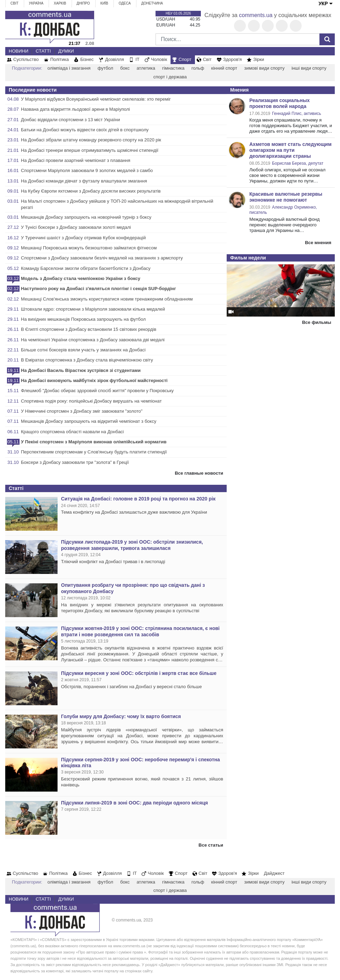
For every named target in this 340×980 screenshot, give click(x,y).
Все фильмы (317, 322)
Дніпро (83, 3)
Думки (66, 51)
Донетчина (152, 3)
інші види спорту (309, 68)
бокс (125, 68)
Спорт (185, 59)
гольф (198, 68)
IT (137, 59)
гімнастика (173, 68)
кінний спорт (224, 68)
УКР (323, 3)
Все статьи (211, 845)
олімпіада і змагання (69, 68)
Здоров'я (233, 59)
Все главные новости (199, 473)
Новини (18, 51)
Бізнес (87, 59)
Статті (43, 51)
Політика (59, 59)
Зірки (259, 59)
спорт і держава (170, 77)
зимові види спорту (264, 68)
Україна (36, 3)
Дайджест (274, 873)
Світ (14, 3)
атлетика (146, 68)
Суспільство (26, 59)
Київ (104, 3)
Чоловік (159, 59)
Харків (60, 3)
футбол (105, 68)
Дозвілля (114, 59)
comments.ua (256, 15)
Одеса (125, 3)
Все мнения (318, 243)
